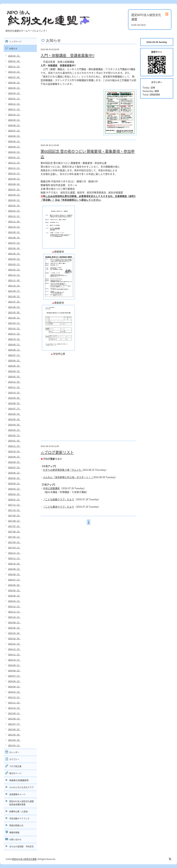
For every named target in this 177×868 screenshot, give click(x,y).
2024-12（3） (14, 104)
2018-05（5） (14, 478)
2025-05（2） (14, 88)
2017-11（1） (14, 505)
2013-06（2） (14, 729)
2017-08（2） (14, 521)
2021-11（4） (14, 280)
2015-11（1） (14, 612)
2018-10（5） (14, 451)
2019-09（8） (14, 398)
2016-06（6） (14, 585)
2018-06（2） (14, 473)
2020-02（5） (14, 376)
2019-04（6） (14, 425)
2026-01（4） (14, 61)
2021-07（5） (14, 302)
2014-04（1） (14, 687)
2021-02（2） (14, 328)
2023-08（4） (14, 184)
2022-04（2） (14, 259)
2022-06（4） (14, 248)
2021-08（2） (14, 296)
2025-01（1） (14, 99)
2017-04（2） (14, 542)
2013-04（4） (14, 740)
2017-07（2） (14, 526)
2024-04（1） (14, 147)
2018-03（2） (14, 489)
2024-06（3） (14, 136)
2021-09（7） (14, 291)
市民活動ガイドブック (19, 819)
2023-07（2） (14, 189)
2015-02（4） (14, 638)
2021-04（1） (14, 318)
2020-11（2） (14, 334)
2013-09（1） (14, 713)
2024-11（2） (14, 109)
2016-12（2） (14, 553)
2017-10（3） (14, 510)
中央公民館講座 (51, 488)
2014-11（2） (14, 654)
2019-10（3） (14, 393)
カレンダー (14, 752)
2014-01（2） (14, 692)
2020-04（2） (14, 371)
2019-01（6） (14, 441)
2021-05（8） (14, 312)
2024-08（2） (14, 125)
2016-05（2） (14, 590)
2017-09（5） (14, 515)
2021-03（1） (14, 323)
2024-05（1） (14, 141)
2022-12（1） (14, 216)
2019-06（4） (14, 414)
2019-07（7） (14, 409)
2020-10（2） (14, 339)
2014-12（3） (14, 649)
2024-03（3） (14, 152)
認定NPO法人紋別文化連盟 (24, 859)
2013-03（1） (14, 745)
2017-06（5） (14, 532)
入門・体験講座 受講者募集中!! (67, 55)
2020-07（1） (14, 355)
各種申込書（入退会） (19, 812)
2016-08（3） (14, 574)
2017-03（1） (14, 548)
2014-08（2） (14, 670)
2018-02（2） (14, 494)
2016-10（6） (14, 564)
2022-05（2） (14, 254)
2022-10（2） (14, 227)
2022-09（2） (14, 232)
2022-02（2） (14, 270)
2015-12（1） (14, 606)
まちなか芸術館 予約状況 (21, 847)
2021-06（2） (14, 307)
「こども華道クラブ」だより (59, 507)
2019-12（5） (14, 382)
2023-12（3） (14, 163)
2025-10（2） (14, 72)
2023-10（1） (14, 173)
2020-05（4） (14, 366)
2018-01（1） (14, 499)
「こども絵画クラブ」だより (59, 499)
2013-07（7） (14, 724)
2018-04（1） (14, 483)
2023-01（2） (14, 211)
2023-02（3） (14, 205)
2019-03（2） (14, 430)
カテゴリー (14, 759)
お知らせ (13, 49)
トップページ (15, 42)
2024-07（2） (14, 131)
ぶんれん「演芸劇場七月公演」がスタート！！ (68, 477)
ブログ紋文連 (15, 766)
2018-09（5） (14, 457)
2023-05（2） (14, 195)
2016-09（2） (14, 569)
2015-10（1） (14, 617)
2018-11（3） (14, 446)
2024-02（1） (14, 157)
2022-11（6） (14, 221)
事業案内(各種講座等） (20, 780)
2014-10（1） (14, 660)
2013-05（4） (14, 735)
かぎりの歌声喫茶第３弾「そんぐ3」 (63, 470)
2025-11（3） (14, 66)
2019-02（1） (14, 435)
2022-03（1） (14, 264)
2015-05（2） (14, 628)
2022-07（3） (14, 243)
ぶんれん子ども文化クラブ (21, 787)
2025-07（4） (14, 77)
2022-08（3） (14, 238)
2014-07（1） (14, 676)
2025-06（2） (14, 82)
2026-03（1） (14, 56)
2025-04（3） (14, 93)
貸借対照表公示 (16, 826)
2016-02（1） (14, 601)
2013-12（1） (14, 697)
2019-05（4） (14, 419)
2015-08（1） (14, 622)
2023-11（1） (14, 168)
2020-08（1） (14, 350)
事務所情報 (14, 833)
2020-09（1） (14, 344)
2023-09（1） (14, 179)
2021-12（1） (14, 275)
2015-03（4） (14, 633)
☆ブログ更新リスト (57, 452)
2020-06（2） (14, 360)
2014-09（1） (14, 665)
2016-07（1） (14, 580)
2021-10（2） (14, 286)
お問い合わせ (15, 840)
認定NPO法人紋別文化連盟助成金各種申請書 (21, 803)
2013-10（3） (14, 708)
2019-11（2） (14, 387)
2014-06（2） (14, 681)
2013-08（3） (14, 719)
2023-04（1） (14, 200)
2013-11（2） (14, 703)
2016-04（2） (14, 596)
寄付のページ (15, 773)
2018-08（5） (14, 462)
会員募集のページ (17, 794)
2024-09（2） (14, 120)
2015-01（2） (14, 644)
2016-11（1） (14, 558)
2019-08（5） (14, 403)
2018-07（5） (14, 467)
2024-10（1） (14, 115)
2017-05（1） (14, 537)
